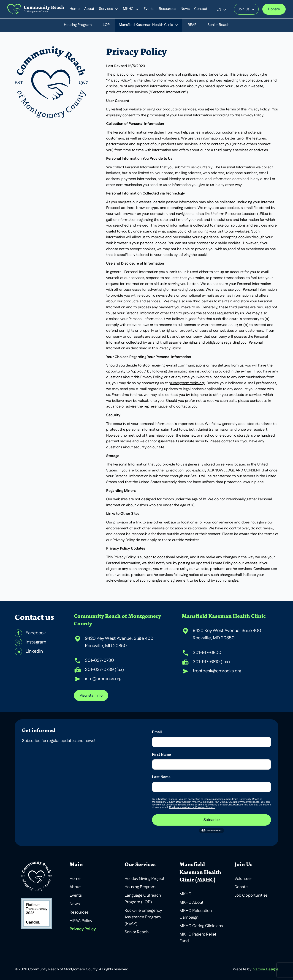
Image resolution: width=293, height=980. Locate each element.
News (185, 9)
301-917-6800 (207, 653)
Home (75, 9)
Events (149, 9)
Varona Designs (266, 969)
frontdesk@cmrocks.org (217, 671)
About (89, 9)
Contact (201, 9)
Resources (167, 9)
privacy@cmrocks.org (187, 383)
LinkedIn (34, 652)
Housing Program (78, 25)
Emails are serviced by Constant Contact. (192, 807)
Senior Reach (218, 25)
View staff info (91, 696)
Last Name (161, 777)
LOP (106, 25)
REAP (192, 25)
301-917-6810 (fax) (211, 662)
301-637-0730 (99, 661)
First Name (161, 755)
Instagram (36, 642)
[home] (36, 9)
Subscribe (211, 820)
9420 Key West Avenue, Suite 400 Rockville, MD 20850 (119, 642)
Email (157, 732)
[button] (109, 9)
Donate (274, 9)
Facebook (36, 633)
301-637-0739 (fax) (104, 670)
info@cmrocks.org (103, 679)
